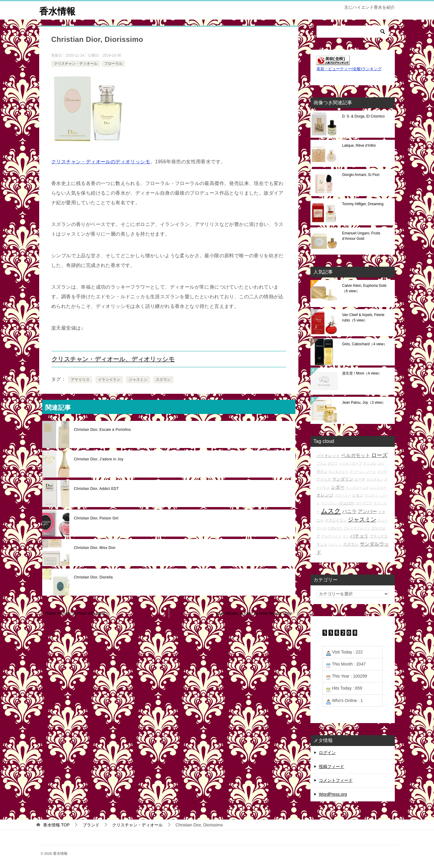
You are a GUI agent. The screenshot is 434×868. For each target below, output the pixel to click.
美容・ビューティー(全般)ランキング (349, 69)
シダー (338, 487)
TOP (56, 825)
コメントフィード (336, 780)
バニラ (349, 511)
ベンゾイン (329, 503)
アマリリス (80, 380)
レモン (358, 495)
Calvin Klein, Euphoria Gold (364, 288)
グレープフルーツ (357, 528)
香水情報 (57, 10)
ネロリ (333, 463)
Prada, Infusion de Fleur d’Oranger (75, 613)
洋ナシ (322, 471)
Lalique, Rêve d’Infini (359, 146)
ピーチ (360, 479)
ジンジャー (378, 487)
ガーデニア (364, 503)
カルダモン (375, 479)
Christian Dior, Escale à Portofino (102, 430)
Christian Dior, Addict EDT (96, 489)
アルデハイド (331, 536)
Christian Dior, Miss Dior (95, 548)
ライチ (382, 472)
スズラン (163, 380)
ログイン (327, 753)
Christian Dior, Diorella (93, 577)
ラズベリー (343, 495)
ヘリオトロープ (350, 463)
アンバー (367, 511)
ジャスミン (138, 380)
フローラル (113, 64)
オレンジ (325, 495)
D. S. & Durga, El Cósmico (363, 116)
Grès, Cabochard (365, 344)
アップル (370, 463)
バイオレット (328, 456)
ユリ (381, 463)
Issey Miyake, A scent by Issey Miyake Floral (254, 613)
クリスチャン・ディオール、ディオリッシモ (113, 359)
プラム (321, 463)
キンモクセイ (338, 472)
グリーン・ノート (363, 472)
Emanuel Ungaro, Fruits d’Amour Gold (361, 236)
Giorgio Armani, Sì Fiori (361, 175)
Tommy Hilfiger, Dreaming (363, 204)
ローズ (379, 455)
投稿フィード (332, 766)
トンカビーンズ (357, 487)
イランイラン (109, 380)
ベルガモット (356, 455)
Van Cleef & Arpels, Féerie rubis (363, 318)
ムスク (331, 511)
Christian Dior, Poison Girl (96, 518)
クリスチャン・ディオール (76, 64)
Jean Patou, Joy (364, 403)
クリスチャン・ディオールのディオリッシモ (101, 162)
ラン (346, 536)
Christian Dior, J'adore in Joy (99, 459)
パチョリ (359, 536)
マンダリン (343, 479)
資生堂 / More (362, 373)
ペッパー (347, 503)
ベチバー (335, 528)
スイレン (335, 544)
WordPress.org (333, 794)
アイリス (324, 479)
